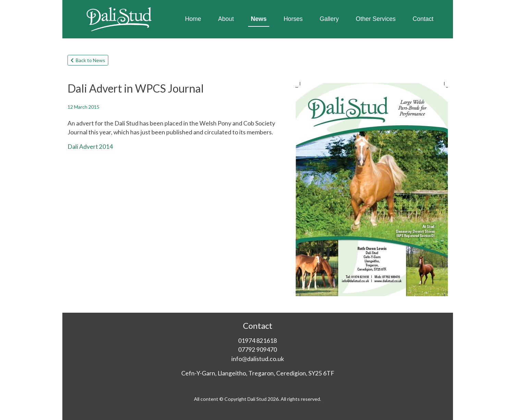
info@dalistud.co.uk (258, 359)
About (226, 19)
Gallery (329, 19)
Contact (423, 19)
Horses (293, 19)
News (259, 19)
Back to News (88, 60)
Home (193, 19)
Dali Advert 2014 (90, 147)
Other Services (376, 19)
